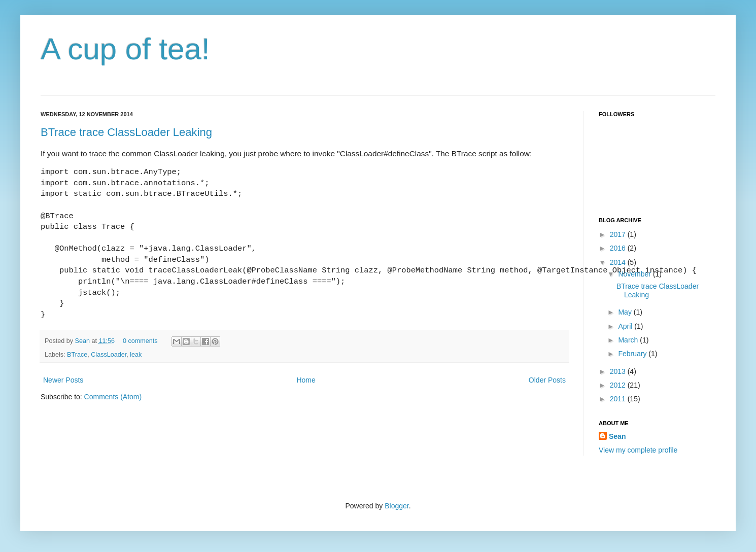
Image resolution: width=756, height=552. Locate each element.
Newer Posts (63, 380)
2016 (619, 248)
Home (306, 380)
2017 (619, 234)
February (633, 354)
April (626, 326)
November (635, 274)
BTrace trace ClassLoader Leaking (126, 132)
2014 (619, 262)
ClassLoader (109, 355)
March (629, 340)
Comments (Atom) (113, 397)
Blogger (397, 506)
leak (136, 355)
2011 (619, 399)
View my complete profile (638, 450)
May (626, 312)
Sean (83, 341)
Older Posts (547, 380)
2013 (619, 371)
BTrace (77, 355)
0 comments (140, 341)
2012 (619, 385)
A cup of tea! (125, 49)
